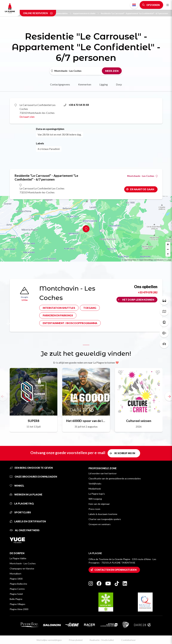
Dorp (119, 84)
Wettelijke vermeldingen (49, 640)
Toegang (90, 308)
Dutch (134, 5)
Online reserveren (38, 13)
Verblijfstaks (95, 484)
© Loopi (168, 260)
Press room (94, 509)
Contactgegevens (60, 84)
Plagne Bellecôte (18, 584)
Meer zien (112, 71)
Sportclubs (20, 512)
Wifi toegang (95, 499)
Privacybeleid (76, 640)
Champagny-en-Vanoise (22, 568)
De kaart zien (27, 117)
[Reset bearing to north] (168, 254)
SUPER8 (34, 421)
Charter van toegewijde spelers (105, 519)
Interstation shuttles (59, 308)
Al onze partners (25, 530)
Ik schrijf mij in (125, 453)
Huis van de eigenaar (99, 504)
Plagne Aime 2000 (19, 609)
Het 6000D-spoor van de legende (86, 421)
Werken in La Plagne (26, 494)
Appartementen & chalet (86, 13)
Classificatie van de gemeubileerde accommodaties (115, 478)
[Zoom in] (168, 244)
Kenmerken (85, 84)
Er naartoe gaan (142, 189)
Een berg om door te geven (31, 468)
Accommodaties (62, 13)
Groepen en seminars (100, 524)
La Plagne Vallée (18, 558)
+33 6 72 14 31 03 (76, 105)
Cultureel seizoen (139, 421)
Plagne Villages (17, 604)
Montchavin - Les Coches (142, 176)
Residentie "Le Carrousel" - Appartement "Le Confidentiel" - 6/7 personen (134, 13)
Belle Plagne (16, 599)
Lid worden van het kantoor (103, 473)
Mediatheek (95, 489)
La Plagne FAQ (22, 503)
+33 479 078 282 (148, 292)
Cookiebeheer (128, 640)
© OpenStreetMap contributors (150, 260)
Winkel (17, 486)
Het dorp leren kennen (138, 300)
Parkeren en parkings (58, 315)
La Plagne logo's (97, 494)
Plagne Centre (17, 589)
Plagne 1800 (16, 579)
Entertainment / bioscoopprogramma (70, 323)
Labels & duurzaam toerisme (103, 514)
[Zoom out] (168, 249)
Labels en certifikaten (28, 521)
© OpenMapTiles (129, 260)
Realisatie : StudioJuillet (102, 640)
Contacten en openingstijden (115, 570)
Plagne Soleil (16, 594)
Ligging (104, 84)
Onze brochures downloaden (33, 477)
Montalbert (16, 574)
